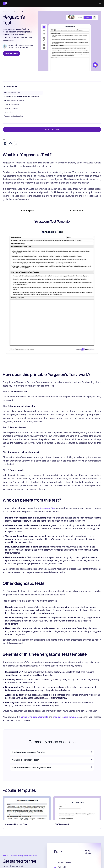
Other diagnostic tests (11, 104)
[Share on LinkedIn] (5, 144)
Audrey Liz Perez (16, 45)
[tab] (27, 211)
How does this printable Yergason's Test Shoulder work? (23, 97)
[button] (100, 3)
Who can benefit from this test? (14, 101)
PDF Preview (8, 112)
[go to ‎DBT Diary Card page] (77, 808)
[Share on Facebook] (10, 144)
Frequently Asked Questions (14, 116)
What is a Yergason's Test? (13, 93)
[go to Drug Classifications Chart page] (27, 808)
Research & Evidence (11, 108)
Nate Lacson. (24, 47)
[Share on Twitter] (16, 144)
